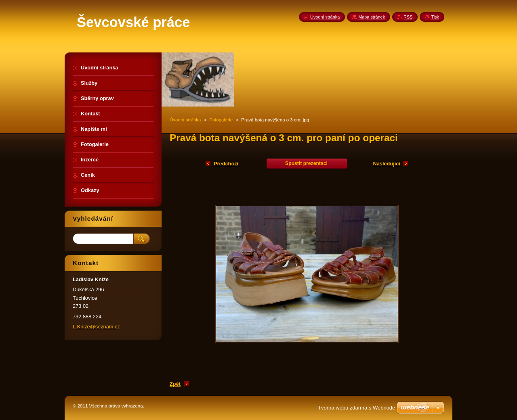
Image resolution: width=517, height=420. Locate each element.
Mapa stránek (372, 17)
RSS (408, 17)
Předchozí (226, 164)
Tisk (435, 17)
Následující (387, 164)
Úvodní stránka (185, 120)
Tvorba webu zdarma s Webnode (356, 408)
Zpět (175, 384)
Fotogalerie (221, 120)
